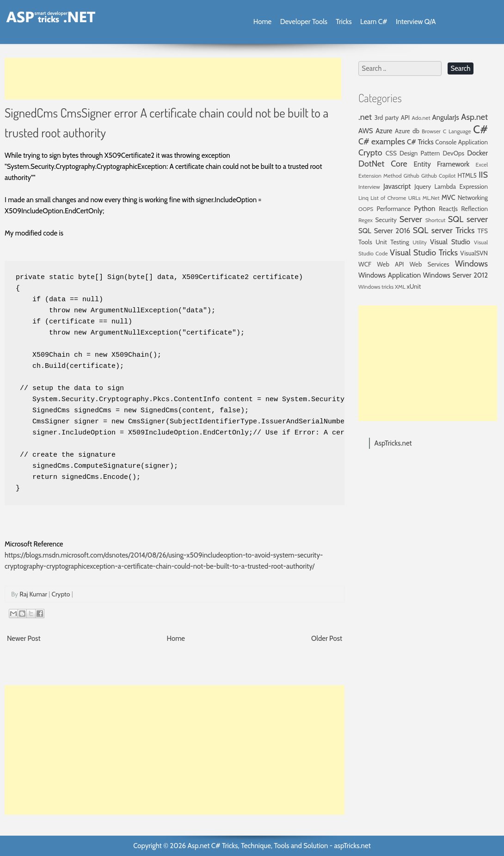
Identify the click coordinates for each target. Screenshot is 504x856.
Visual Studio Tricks (424, 253)
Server (411, 219)
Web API (390, 264)
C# (480, 129)
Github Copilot (439, 176)
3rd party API (392, 118)
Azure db (407, 131)
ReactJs (448, 209)
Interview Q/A (416, 22)
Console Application (461, 142)
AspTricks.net (393, 443)
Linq (363, 198)
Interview (369, 187)
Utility (420, 242)
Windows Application (390, 275)
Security (386, 220)
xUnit (414, 286)
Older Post (327, 639)
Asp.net (474, 117)
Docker (477, 153)
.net (365, 117)
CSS (391, 153)
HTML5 (467, 175)
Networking (473, 198)
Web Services (430, 264)
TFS (483, 231)
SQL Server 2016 (384, 231)
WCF (365, 264)
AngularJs (446, 118)
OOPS (366, 209)
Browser (431, 131)
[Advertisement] (173, 79)
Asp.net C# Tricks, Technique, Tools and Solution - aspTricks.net (279, 846)
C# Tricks (420, 142)
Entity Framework (442, 164)
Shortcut (436, 220)
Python (424, 209)
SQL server (468, 219)
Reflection (474, 209)
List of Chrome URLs (395, 198)
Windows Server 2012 (455, 275)
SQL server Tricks (444, 230)
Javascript (397, 186)
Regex (366, 220)
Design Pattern (420, 153)
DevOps (453, 153)
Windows (471, 264)
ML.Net (431, 198)
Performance (393, 209)
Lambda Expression (461, 186)
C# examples (382, 142)
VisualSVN (474, 253)
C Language (457, 131)
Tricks (344, 22)
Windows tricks (376, 287)
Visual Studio (450, 242)
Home (262, 22)
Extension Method (380, 176)
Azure (384, 131)
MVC (449, 198)
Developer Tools (304, 22)
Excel (482, 164)
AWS (366, 131)
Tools (365, 242)
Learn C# (374, 22)
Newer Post (24, 639)
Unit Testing (392, 242)
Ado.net (421, 118)
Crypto (61, 594)
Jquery (423, 186)
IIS (483, 175)
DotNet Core (383, 164)
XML (400, 287)
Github (412, 176)
